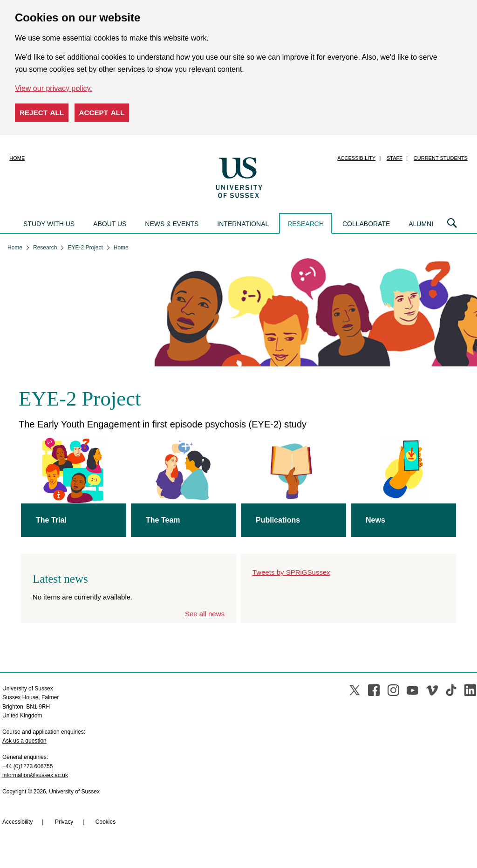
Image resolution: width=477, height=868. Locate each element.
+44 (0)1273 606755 (27, 766)
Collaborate (366, 224)
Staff (395, 158)
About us (110, 224)
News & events (172, 224)
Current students (441, 158)
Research (306, 224)
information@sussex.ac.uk (35, 775)
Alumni (421, 224)
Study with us (49, 224)
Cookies (106, 822)
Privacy (64, 822)
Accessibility (356, 158)
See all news (205, 614)
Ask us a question (24, 741)
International (243, 224)
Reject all (42, 113)
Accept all (102, 113)
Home (17, 158)
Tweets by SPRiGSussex (291, 572)
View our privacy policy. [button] (54, 88)
